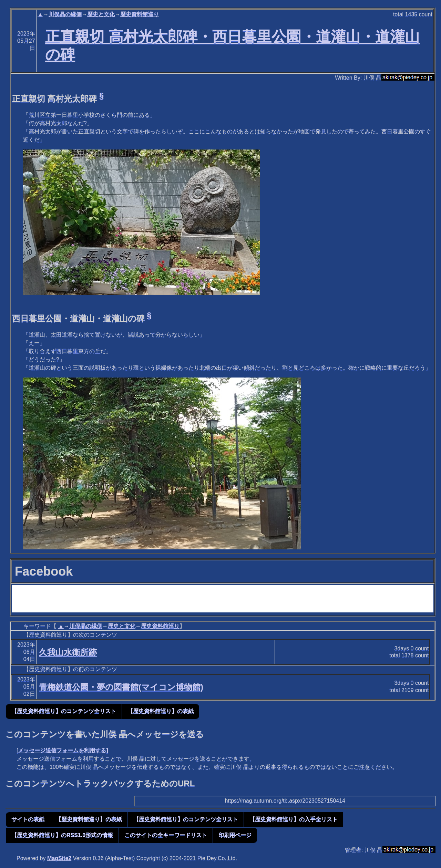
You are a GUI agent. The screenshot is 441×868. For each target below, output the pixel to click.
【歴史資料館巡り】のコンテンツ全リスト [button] (64, 711)
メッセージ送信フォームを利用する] (63, 750)
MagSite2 (59, 858)
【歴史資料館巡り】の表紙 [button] (161, 711)
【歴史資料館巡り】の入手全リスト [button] (294, 819)
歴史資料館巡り (140, 14)
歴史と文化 (101, 14)
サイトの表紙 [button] (28, 819)
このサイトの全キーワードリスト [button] (166, 835)
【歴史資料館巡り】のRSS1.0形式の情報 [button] (62, 835)
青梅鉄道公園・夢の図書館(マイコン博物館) (121, 687)
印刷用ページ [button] (235, 835)
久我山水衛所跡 (68, 652)
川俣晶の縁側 (65, 14)
